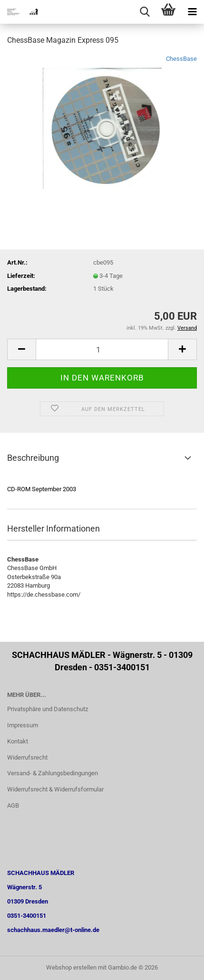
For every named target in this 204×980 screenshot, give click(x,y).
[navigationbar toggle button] (192, 12)
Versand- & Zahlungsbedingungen (53, 773)
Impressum (23, 725)
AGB (13, 805)
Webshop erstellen (71, 967)
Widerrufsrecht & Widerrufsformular (55, 789)
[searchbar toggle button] (145, 12)
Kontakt (18, 741)
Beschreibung (33, 458)
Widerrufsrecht (27, 757)
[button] (21, 349)
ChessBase (181, 59)
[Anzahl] (102, 349)
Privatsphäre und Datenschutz (48, 709)
